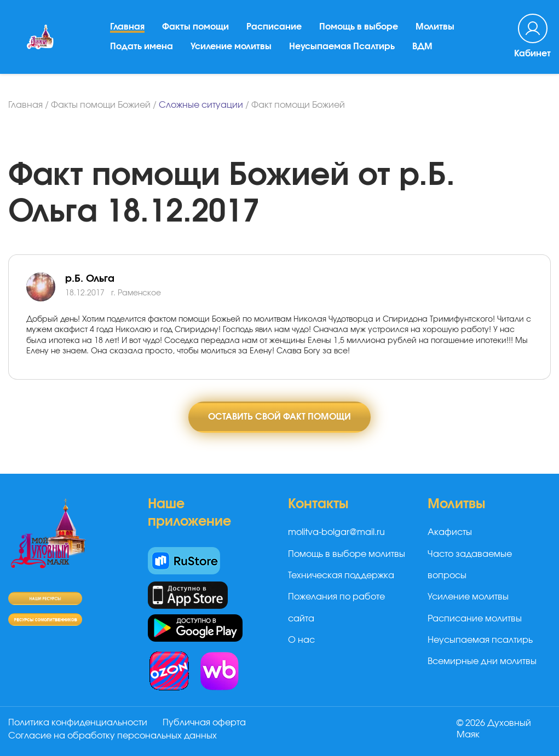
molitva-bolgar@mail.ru (336, 532)
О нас (301, 640)
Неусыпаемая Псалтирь (342, 46)
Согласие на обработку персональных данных (113, 736)
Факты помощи (195, 27)
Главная (127, 27)
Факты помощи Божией (101, 105)
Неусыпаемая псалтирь (480, 640)
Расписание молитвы (475, 619)
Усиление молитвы (231, 46)
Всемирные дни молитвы (482, 661)
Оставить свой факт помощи (279, 417)
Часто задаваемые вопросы (470, 565)
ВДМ (422, 46)
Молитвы (435, 27)
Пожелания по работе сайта (336, 607)
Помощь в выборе (359, 27)
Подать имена (142, 46)
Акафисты (450, 532)
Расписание (274, 27)
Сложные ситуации (201, 105)
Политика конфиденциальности (78, 723)
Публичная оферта (204, 723)
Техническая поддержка (341, 575)
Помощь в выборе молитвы (347, 554)
